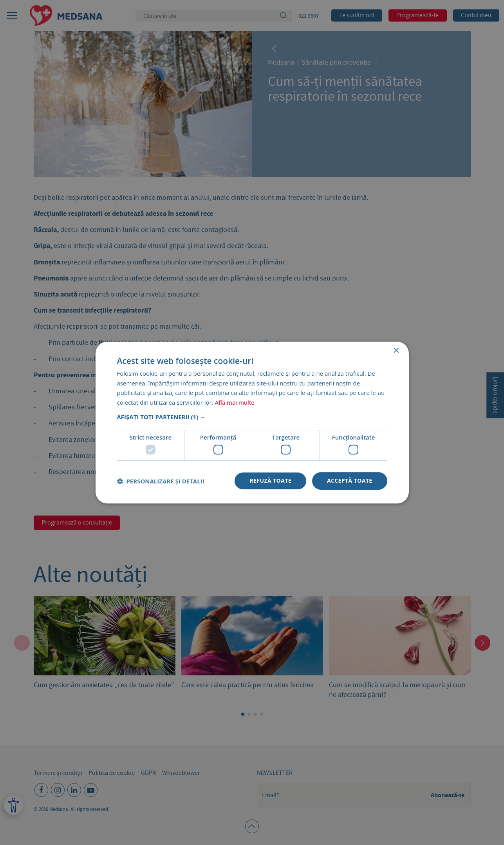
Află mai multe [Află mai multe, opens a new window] (235, 402)
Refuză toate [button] (270, 481)
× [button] (396, 351)
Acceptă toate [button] (350, 481)
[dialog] (252, 422)
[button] (252, 417)
